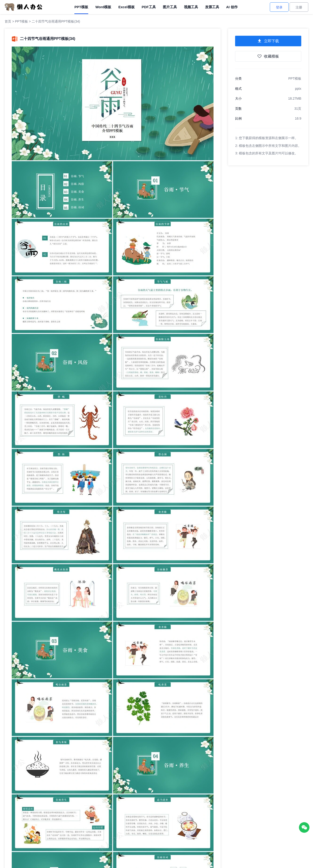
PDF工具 (149, 7)
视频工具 (191, 7)
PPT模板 (81, 7)
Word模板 (103, 7)
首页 (8, 21)
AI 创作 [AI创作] (232, 7)
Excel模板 (126, 7)
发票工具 (212, 7)
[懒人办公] (23, 7)
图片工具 (170, 7)
